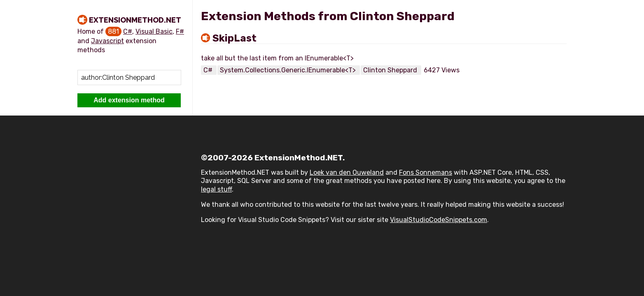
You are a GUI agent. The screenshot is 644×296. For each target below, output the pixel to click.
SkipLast (234, 38)
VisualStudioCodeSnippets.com (439, 220)
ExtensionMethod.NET (135, 20)
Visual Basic (154, 31)
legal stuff (216, 189)
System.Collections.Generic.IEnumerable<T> (289, 70)
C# (128, 31)
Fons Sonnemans (426, 172)
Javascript (107, 41)
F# (180, 31)
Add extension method (129, 100)
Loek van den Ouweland (347, 172)
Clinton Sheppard (391, 70)
